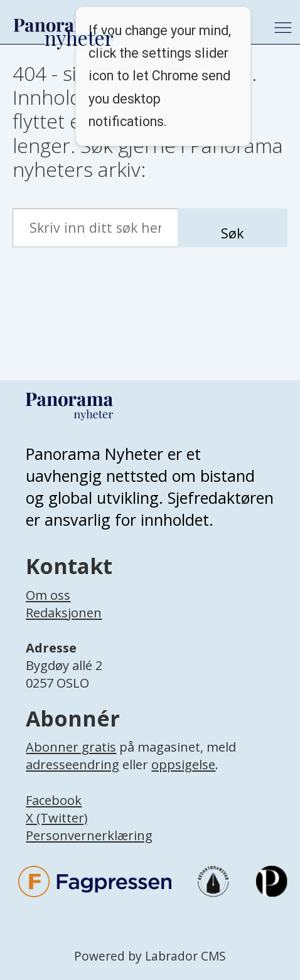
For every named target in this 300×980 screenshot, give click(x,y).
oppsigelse (183, 764)
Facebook (54, 800)
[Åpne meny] (283, 28)
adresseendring (72, 764)
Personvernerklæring (89, 835)
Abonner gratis (71, 747)
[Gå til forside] (57, 25)
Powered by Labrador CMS (150, 956)
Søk (232, 233)
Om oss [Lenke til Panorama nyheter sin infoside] (48, 595)
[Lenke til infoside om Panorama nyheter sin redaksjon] (64, 626)
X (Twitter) (56, 818)
